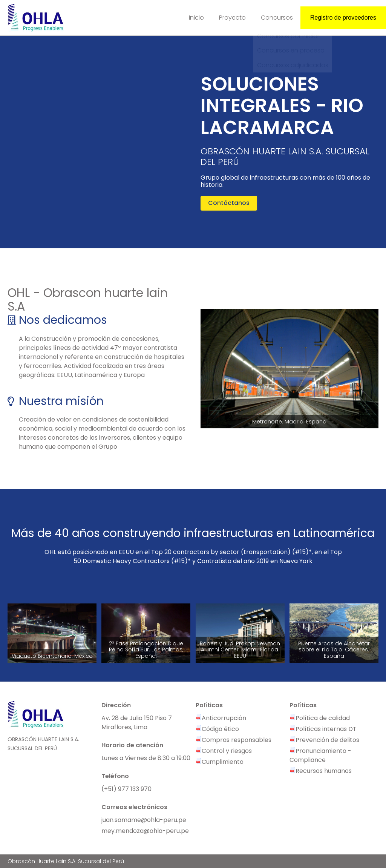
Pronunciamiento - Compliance (320, 755)
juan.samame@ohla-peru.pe (144, 820)
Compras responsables (234, 740)
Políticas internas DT (323, 729)
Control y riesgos (224, 751)
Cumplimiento (220, 762)
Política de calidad (320, 718)
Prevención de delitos (324, 740)
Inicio (196, 18)
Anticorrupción (221, 718)
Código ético (217, 729)
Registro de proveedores (343, 18)
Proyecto (232, 18)
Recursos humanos (321, 771)
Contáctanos (229, 203)
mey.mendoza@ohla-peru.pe (145, 831)
